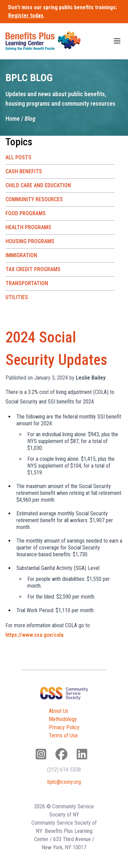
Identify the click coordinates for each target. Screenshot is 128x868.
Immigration (21, 255)
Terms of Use (63, 735)
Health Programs (28, 227)
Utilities (17, 297)
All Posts (18, 157)
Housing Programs (30, 241)
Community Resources (34, 199)
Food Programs (26, 213)
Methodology (63, 719)
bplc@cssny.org (64, 782)
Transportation (27, 283)
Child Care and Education (38, 185)
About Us (59, 711)
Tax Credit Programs (33, 269)
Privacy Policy (64, 727)
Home (13, 119)
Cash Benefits (24, 171)
